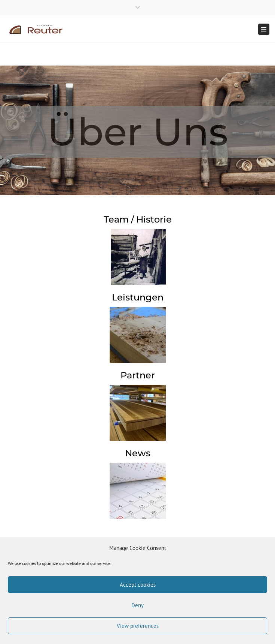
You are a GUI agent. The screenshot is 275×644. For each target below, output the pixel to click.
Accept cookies (138, 585)
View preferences (138, 626)
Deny (137, 605)
